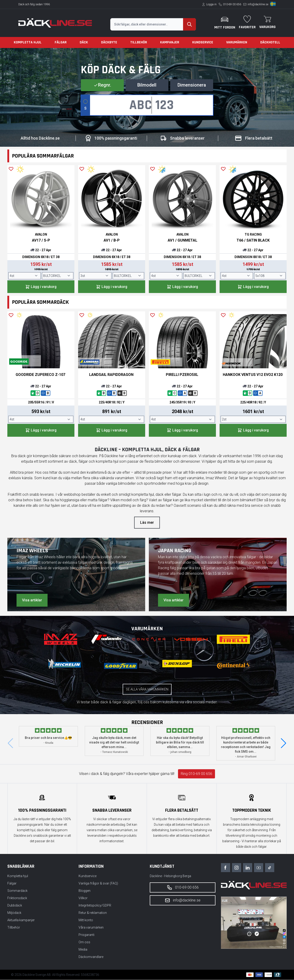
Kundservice (203, 42)
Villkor (83, 898)
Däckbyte (109, 42)
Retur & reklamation (93, 913)
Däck (84, 42)
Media (83, 950)
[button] (284, 743)
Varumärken (237, 42)
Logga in (211, 4)
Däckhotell (270, 42)
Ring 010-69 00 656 (196, 774)
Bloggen (85, 891)
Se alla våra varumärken (147, 690)
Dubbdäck (15, 906)
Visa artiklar (32, 600)
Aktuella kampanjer (21, 920)
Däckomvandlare (91, 957)
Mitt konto (86, 920)
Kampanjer (170, 42)
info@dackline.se (258, 4)
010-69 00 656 (232, 4)
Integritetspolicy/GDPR (95, 906)
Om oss (84, 942)
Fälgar (61, 42)
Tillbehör (139, 42)
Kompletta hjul (28, 42)
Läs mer (147, 523)
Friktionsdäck (17, 898)
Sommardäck (17, 891)
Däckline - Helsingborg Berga (170, 876)
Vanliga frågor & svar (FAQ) (98, 884)
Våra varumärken (91, 928)
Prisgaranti (86, 935)
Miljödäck (14, 913)
